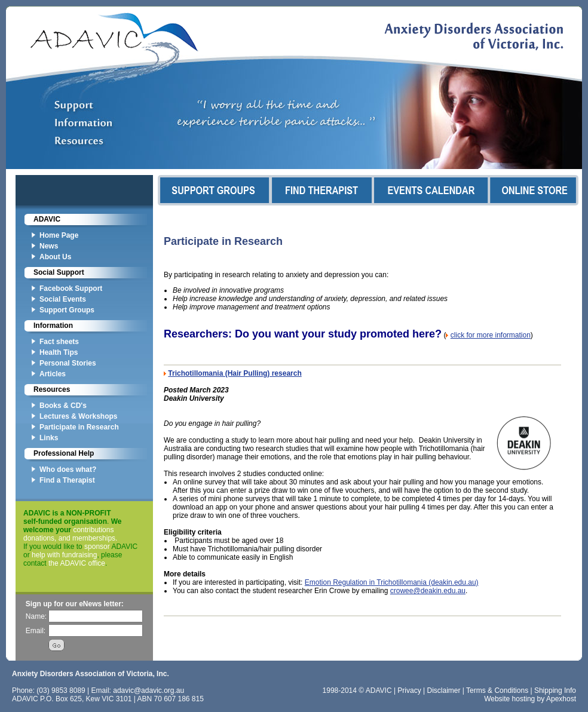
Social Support (59, 272)
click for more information (491, 335)
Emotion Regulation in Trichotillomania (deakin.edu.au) (392, 582)
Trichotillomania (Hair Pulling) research (235, 373)
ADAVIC (47, 219)
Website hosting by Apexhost (530, 699)
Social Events (63, 299)
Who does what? (68, 469)
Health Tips (59, 352)
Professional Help (64, 453)
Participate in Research (79, 427)
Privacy (409, 690)
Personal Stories (68, 363)
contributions (93, 530)
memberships (94, 538)
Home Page (59, 235)
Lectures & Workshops (78, 416)
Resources (52, 389)
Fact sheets (59, 342)
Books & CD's (63, 406)
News (49, 246)
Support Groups (67, 310)
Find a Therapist (67, 480)
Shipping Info (555, 690)
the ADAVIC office (77, 563)
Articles (53, 374)
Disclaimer (444, 690)
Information (53, 326)
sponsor (97, 547)
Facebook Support (71, 289)
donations (39, 538)
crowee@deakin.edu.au (428, 591)
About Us (55, 257)
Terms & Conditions (497, 690)
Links (49, 438)
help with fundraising (64, 555)
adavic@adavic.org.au (148, 690)
